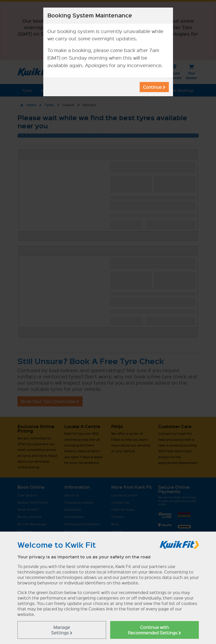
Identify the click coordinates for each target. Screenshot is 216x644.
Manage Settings (62, 630)
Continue (154, 87)
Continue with (155, 630)
